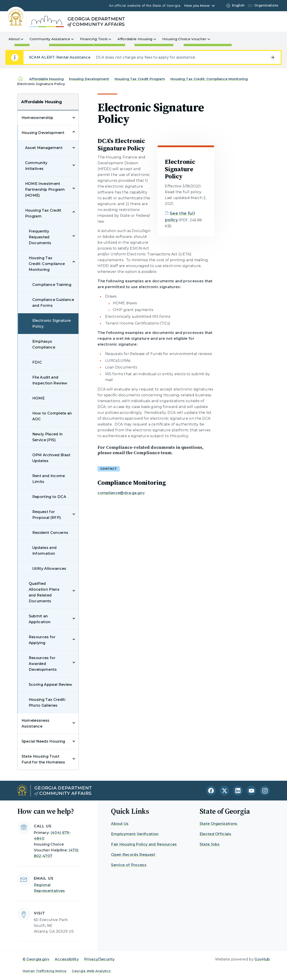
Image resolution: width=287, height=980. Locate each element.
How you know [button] (197, 6)
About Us (120, 824)
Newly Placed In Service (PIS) (48, 437)
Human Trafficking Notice (45, 971)
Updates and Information (45, 551)
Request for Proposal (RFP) (47, 515)
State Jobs (210, 844)
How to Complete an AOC (52, 416)
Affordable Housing (46, 79)
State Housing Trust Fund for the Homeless (43, 759)
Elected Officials (215, 834)
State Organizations (219, 824)
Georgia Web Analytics (91, 971)
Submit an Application (40, 619)
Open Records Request (133, 855)
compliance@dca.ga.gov (121, 493)
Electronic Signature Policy (51, 323)
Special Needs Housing (43, 741)
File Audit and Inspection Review (50, 380)
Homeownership (37, 118)
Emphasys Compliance (44, 344)
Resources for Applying (42, 640)
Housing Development (89, 79)
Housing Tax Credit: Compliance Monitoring (209, 79)
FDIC (37, 362)
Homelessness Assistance (36, 723)
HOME (38, 398)
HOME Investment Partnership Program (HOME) (45, 190)
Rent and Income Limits (49, 479)
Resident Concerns (50, 533)
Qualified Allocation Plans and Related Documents (44, 592)
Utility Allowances (49, 569)
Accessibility (67, 959)
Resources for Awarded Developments (43, 664)
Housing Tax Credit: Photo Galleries (47, 703)
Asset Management (44, 148)
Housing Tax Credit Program (140, 79)
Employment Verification (135, 834)
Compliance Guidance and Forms (53, 303)
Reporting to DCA (49, 497)
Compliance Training (52, 285)
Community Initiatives (36, 166)
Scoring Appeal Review (51, 685)
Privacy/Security (99, 959)
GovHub (262, 959)
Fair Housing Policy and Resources (144, 844)
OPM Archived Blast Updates (51, 458)
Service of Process (129, 865)
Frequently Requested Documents (40, 237)
